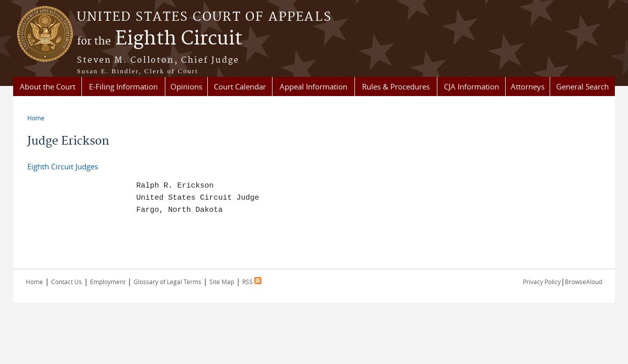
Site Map (222, 282)
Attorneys (528, 86)
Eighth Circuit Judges (63, 166)
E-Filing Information (123, 86)
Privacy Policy (542, 282)
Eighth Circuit (160, 39)
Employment (108, 282)
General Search (582, 86)
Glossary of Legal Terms (167, 282)
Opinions (186, 86)
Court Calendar (240, 86)
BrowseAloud (584, 282)
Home (36, 118)
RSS (252, 282)
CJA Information (472, 86)
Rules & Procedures (396, 86)
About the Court (48, 86)
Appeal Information (313, 86)
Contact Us (66, 282)
